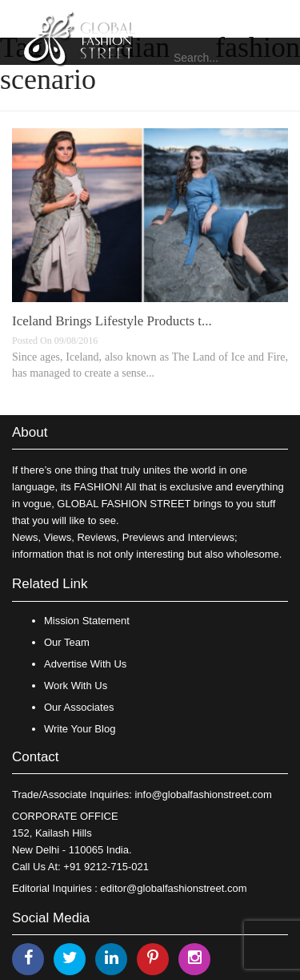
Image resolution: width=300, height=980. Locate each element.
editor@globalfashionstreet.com (174, 888)
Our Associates (79, 707)
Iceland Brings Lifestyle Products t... (112, 321)
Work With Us (76, 686)
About (30, 432)
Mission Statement (87, 621)
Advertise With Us (85, 664)
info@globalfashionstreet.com (203, 794)
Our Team (67, 642)
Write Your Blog (80, 729)
